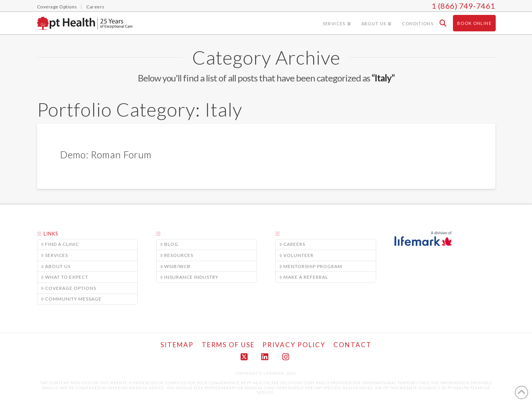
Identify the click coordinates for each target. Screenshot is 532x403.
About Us (56, 266)
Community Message (72, 299)
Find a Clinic (60, 244)
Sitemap (177, 345)
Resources (177, 255)
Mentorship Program (311, 266)
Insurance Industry (190, 277)
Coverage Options (69, 288)
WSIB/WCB (176, 266)
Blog (170, 244)
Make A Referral (304, 277)
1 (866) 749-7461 (463, 6)
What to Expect (65, 277)
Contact (353, 345)
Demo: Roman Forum (106, 154)
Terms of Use (228, 345)
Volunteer (297, 255)
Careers (293, 244)
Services (55, 255)
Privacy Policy (294, 345)
